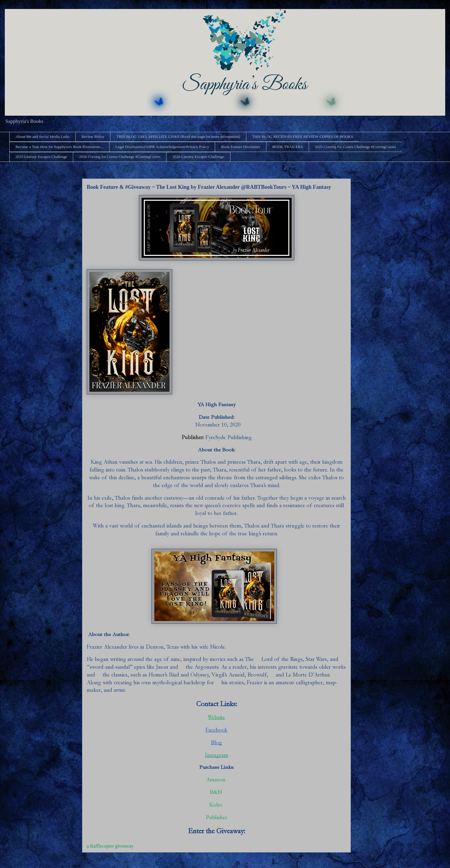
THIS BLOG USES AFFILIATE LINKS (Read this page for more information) (178, 137)
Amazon (216, 780)
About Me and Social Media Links (43, 137)
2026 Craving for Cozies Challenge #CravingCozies (120, 157)
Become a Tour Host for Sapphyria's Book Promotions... (60, 147)
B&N (217, 792)
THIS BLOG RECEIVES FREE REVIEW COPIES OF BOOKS (303, 137)
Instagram (217, 755)
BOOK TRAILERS (287, 147)
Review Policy (93, 137)
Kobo (216, 805)
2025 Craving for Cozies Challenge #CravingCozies (355, 147)
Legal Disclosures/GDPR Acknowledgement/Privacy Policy (162, 147)
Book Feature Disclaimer (241, 147)
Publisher (217, 817)
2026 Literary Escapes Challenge (198, 157)
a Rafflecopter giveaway (110, 846)
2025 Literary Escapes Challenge (41, 157)
